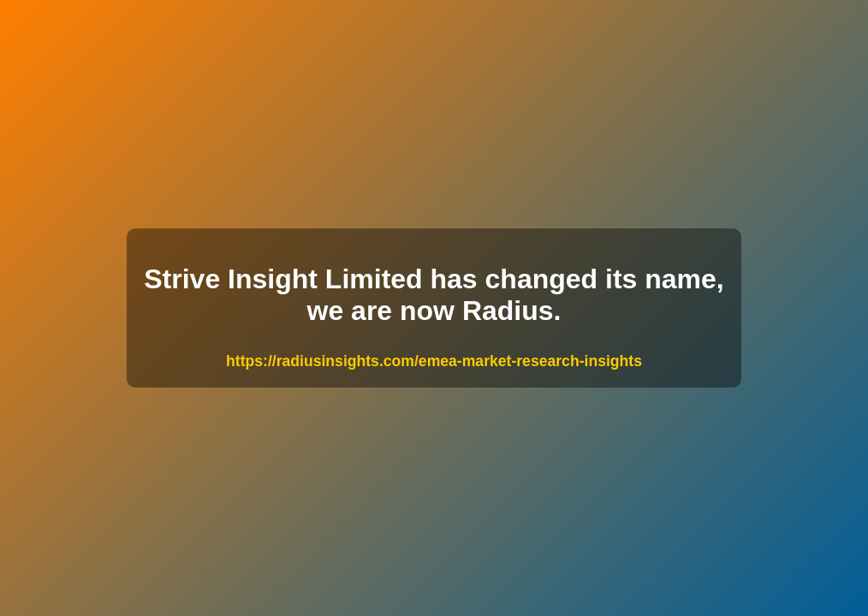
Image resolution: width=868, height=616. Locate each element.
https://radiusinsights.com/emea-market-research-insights (434, 361)
